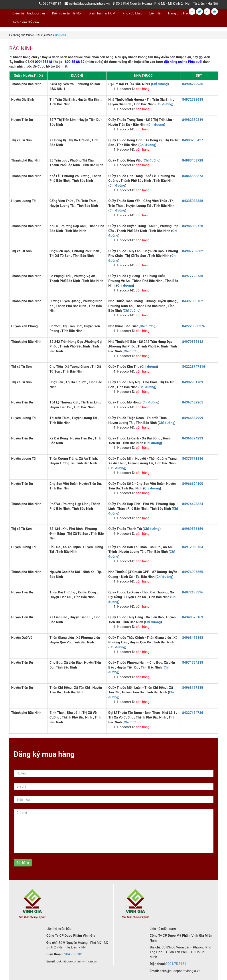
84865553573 (193, 176)
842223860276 (194, 326)
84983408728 (193, 160)
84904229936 (193, 84)
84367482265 (193, 402)
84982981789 (193, 382)
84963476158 (193, 638)
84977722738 (193, 276)
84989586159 (193, 529)
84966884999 (193, 418)
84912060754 (193, 547)
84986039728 (193, 226)
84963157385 (193, 688)
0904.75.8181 (73, 954)
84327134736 (193, 713)
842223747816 (194, 367)
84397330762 (193, 301)
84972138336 (193, 592)
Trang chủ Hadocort (182, 13)
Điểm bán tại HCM (102, 13)
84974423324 (193, 504)
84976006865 (193, 572)
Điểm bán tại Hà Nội (67, 13)
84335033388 (193, 201)
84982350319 (193, 120)
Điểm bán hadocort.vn (29, 13)
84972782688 (193, 100)
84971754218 (193, 663)
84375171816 (193, 459)
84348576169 (193, 617)
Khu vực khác (132, 13)
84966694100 (193, 484)
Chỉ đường (160, 84)
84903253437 (193, 140)
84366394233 (193, 438)
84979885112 (193, 342)
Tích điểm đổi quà (26, 22)
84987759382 (193, 251)
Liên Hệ (155, 13)
